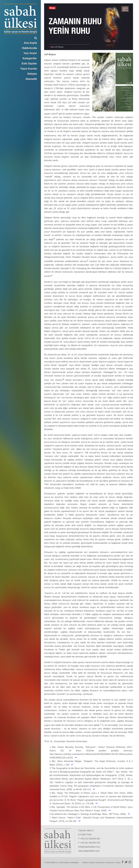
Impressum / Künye (113, 863)
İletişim (32, 74)
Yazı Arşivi (30, 53)
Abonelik (31, 79)
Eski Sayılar (29, 63)
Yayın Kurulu (29, 69)
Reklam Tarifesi (88, 863)
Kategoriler (30, 58)
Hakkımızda (29, 48)
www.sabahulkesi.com (89, 851)
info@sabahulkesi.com (89, 847)
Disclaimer (100, 863)
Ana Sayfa (30, 43)
